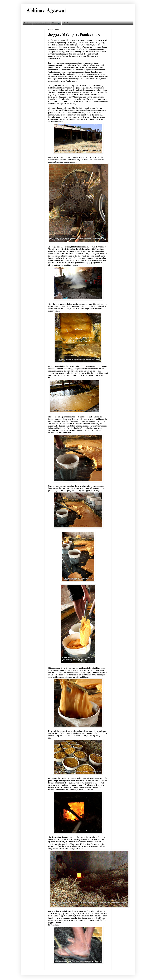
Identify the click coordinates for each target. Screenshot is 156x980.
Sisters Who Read (41, 23)
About (66, 23)
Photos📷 (56, 23)
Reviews (28, 23)
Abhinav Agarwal (46, 11)
